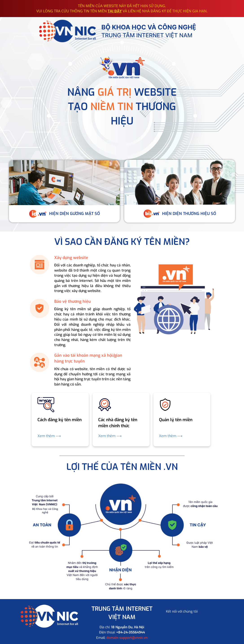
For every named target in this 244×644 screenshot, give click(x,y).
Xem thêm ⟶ (49, 436)
